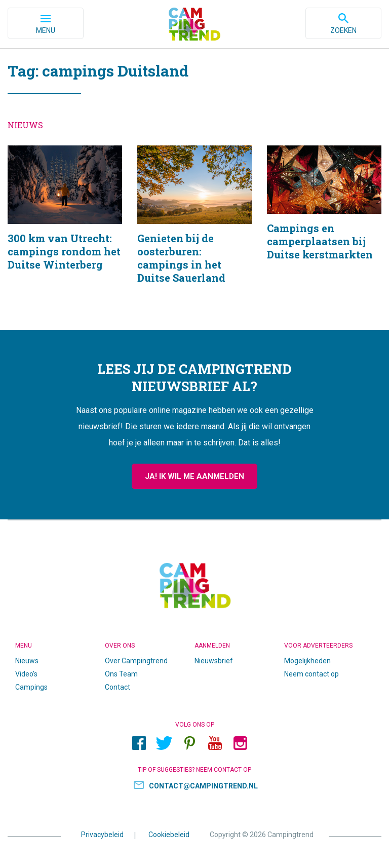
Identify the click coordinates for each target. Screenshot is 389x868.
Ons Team (121, 674)
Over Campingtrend (136, 661)
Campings (31, 687)
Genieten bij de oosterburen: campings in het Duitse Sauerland (194, 228)
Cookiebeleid (169, 835)
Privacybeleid (102, 835)
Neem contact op (312, 674)
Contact (118, 687)
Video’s (26, 674)
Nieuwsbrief (214, 661)
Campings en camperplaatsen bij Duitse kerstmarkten (324, 228)
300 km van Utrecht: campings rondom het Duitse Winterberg (65, 228)
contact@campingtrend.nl (203, 786)
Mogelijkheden (307, 661)
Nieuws (27, 661)
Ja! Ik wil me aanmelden (194, 476)
